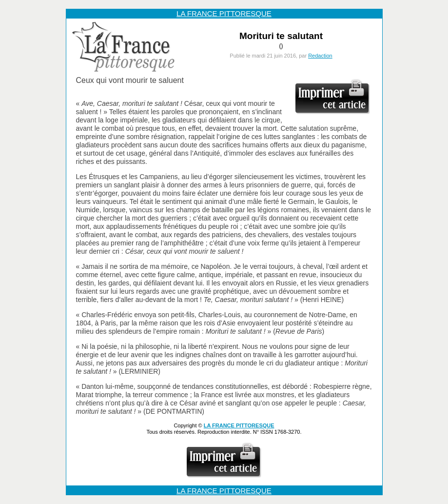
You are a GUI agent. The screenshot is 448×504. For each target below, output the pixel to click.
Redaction (320, 56)
